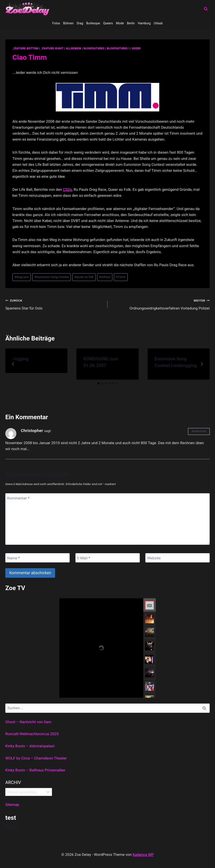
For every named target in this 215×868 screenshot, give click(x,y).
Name (14, 558)
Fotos (56, 23)
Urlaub (158, 23)
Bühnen (68, 23)
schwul (105, 277)
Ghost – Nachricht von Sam (28, 722)
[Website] (178, 558)
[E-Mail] (108, 558)
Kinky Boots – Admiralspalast (30, 746)
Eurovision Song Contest (52, 277)
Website (154, 558)
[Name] (37, 558)
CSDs (67, 189)
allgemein (74, 48)
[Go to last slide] (13, 364)
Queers (108, 23)
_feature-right (52, 48)
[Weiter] (202, 364)
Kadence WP (143, 855)
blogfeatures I (118, 48)
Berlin (131, 23)
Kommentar (18, 498)
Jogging (20, 359)
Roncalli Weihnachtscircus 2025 (32, 734)
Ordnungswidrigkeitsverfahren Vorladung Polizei (160, 304)
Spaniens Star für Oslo (55, 304)
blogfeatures (94, 48)
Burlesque (93, 23)
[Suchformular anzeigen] (206, 9)
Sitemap (12, 805)
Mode (120, 23)
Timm (121, 277)
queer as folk (84, 277)
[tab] (99, 383)
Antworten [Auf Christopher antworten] (199, 431)
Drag (80, 23)
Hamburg (144, 23)
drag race (22, 277)
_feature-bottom (25, 48)
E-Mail (84, 558)
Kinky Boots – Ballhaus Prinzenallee (35, 770)
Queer (136, 48)
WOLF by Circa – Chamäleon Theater (36, 758)
